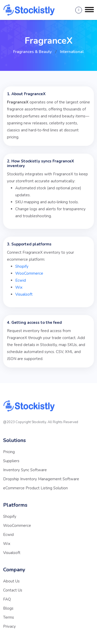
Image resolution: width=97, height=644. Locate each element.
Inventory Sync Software (25, 470)
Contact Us (13, 590)
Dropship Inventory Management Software (41, 479)
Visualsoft (24, 294)
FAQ (7, 599)
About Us (11, 581)
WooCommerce (29, 273)
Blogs (8, 608)
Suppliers (11, 461)
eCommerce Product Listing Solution (35, 488)
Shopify (22, 266)
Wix (19, 287)
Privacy (9, 626)
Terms (9, 617)
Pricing (9, 452)
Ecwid (21, 280)
